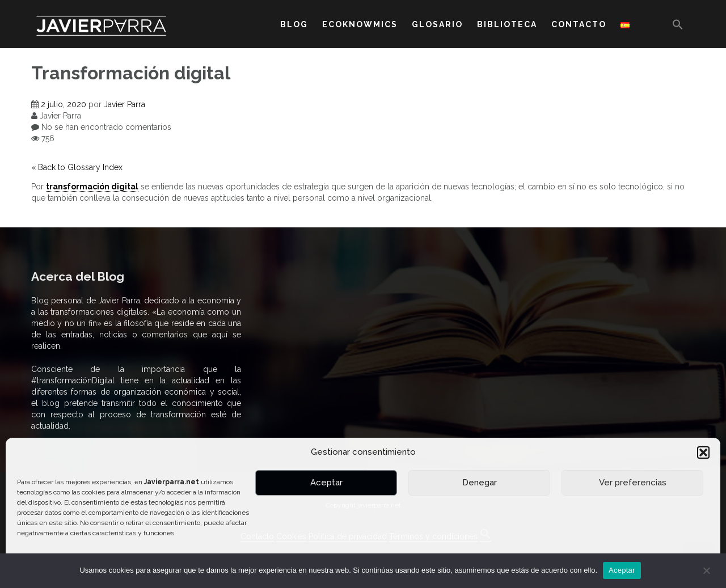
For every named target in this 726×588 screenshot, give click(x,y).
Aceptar (326, 483)
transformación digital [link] (92, 187)
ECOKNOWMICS (360, 24)
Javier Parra (124, 104)
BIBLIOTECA (507, 24)
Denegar (480, 483)
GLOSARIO (437, 24)
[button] (703, 452)
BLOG (294, 24)
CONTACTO (579, 24)
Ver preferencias (633, 483)
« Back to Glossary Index (77, 167)
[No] (706, 570)
